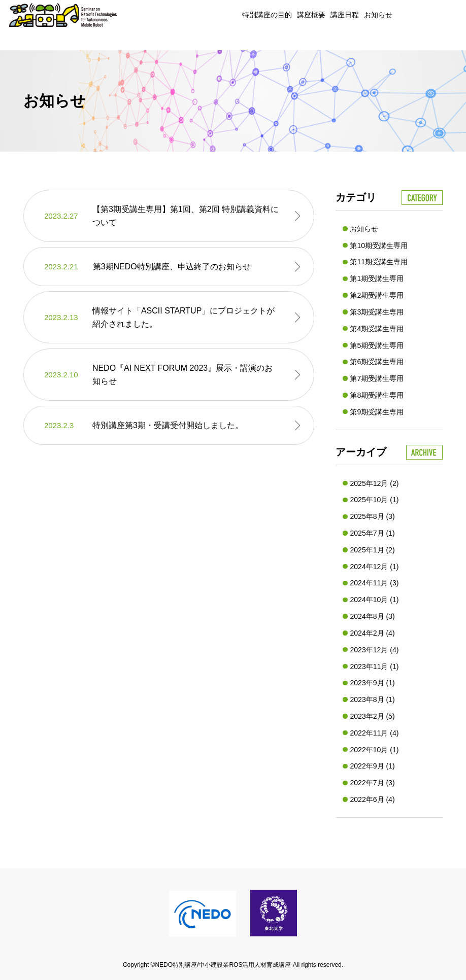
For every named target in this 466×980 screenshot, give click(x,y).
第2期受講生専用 (377, 295)
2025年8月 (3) (372, 516)
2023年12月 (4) (374, 650)
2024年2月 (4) (372, 633)
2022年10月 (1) (374, 750)
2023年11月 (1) (374, 667)
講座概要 (311, 15)
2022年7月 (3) (372, 783)
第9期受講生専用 (377, 412)
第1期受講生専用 (377, 278)
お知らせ (378, 15)
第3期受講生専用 (377, 312)
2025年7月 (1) (372, 533)
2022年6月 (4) (372, 799)
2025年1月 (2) (372, 550)
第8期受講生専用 (377, 395)
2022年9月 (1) (372, 766)
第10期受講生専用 (379, 246)
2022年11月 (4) (374, 733)
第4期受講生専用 (377, 329)
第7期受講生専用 (377, 378)
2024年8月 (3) (372, 616)
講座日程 (345, 15)
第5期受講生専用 (377, 345)
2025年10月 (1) (374, 500)
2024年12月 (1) (374, 567)
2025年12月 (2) (374, 483)
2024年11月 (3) (374, 583)
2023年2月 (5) (372, 716)
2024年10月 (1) (374, 600)
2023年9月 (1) (372, 683)
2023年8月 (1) (372, 699)
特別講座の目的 (267, 15)
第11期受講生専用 (379, 262)
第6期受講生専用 (377, 362)
